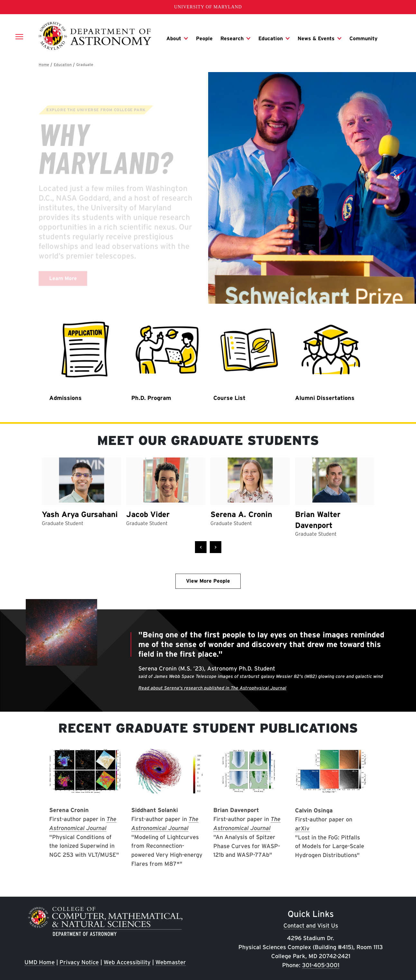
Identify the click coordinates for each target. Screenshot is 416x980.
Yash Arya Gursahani (79, 514)
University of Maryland (208, 7)
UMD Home (40, 962)
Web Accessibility (127, 962)
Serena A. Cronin (241, 514)
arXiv (302, 828)
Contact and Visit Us (311, 925)
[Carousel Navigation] (208, 547)
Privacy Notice (79, 962)
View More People (208, 581)
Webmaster (171, 962)
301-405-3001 (321, 965)
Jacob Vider (148, 514)
